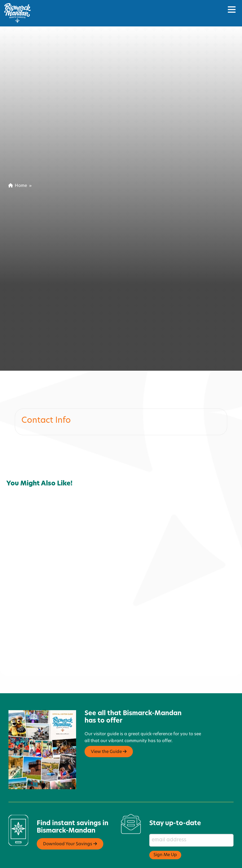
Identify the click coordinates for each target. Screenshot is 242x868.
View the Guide (109, 745)
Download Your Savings (70, 838)
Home (18, 186)
